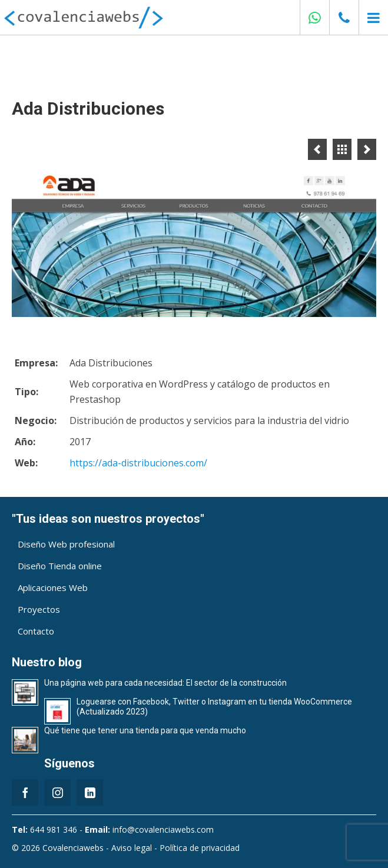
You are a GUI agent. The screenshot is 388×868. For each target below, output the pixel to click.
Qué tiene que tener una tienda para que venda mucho (145, 730)
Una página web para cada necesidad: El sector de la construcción (165, 683)
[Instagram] (57, 792)
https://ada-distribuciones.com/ (138, 463)
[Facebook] (25, 792)
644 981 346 (54, 829)
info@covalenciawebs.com (163, 829)
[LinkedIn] (90, 792)
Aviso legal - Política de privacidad (175, 848)
